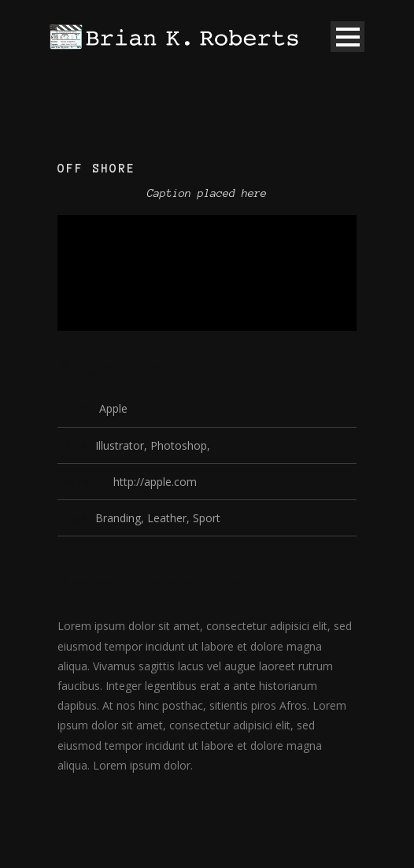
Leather (167, 518)
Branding (118, 518)
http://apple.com (155, 482)
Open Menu (347, 37)
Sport (207, 518)
